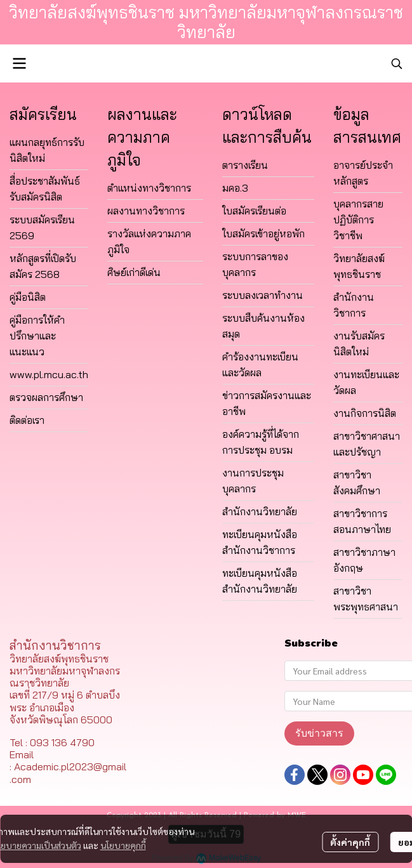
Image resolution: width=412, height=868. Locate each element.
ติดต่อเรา (27, 420)
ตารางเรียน (245, 165)
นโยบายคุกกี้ (123, 845)
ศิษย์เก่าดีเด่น (134, 272)
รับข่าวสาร (319, 733)
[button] (397, 63)
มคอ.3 (235, 188)
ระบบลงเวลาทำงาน (262, 295)
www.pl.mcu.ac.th (49, 374)
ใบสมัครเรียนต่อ (254, 211)
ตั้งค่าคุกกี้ (350, 842)
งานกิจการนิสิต (365, 413)
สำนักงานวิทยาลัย (260, 511)
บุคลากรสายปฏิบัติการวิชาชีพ (358, 220)
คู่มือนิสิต (28, 297)
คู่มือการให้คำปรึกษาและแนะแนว (37, 336)
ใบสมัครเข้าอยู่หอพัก (263, 233)
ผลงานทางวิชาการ (146, 211)
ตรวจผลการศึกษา (46, 397)
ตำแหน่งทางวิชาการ (149, 188)
